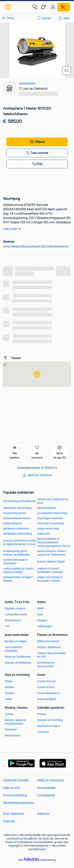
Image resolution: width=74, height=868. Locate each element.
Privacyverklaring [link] (15, 795)
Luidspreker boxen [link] (16, 614)
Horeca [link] (42, 714)
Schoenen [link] (11, 729)
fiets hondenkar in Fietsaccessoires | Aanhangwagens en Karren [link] (54, 542)
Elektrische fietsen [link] (48, 641)
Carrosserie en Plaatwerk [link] (14, 649)
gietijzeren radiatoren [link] (16, 528)
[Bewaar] (67, 71)
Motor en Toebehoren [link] (18, 657)
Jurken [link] (9, 714)
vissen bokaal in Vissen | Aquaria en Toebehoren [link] (52, 553)
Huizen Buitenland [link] (48, 693)
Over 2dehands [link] (14, 814)
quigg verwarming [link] (48, 528)
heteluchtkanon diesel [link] (16, 518)
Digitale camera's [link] (15, 608)
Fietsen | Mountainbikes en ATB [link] (52, 655)
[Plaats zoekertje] (64, 7)
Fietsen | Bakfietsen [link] (49, 647)
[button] (44, 7)
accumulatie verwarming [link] (52, 513)
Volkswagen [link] (45, 626)
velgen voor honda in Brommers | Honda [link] (50, 579)
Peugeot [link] (42, 620)
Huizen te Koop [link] (46, 681)
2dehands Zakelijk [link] (16, 780)
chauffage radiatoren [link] (50, 518)
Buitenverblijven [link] (47, 699)
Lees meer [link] (13, 229)
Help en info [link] (12, 788)
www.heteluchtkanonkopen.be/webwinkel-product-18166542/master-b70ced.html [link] (37, 246)
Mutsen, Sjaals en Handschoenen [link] (15, 722)
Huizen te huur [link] (46, 687)
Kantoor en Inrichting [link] (50, 720)
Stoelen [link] (9, 693)
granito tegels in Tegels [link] (51, 562)
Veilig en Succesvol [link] (51, 780)
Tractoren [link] (43, 732)
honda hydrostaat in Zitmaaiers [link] (16, 562)
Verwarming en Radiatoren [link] (20, 501)
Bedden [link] (9, 687)
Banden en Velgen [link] (16, 641)
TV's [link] (7, 626)
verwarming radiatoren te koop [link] (53, 501)
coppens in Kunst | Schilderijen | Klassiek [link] (50, 570)
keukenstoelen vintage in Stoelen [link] (18, 579)
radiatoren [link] (44, 534)
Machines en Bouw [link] (49, 726)
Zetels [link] (8, 681)
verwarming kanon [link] (15, 513)
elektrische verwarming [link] (17, 508)
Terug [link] (10, 18)
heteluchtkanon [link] (47, 508)
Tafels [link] (8, 699)
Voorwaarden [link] (46, 788)
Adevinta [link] (43, 814)
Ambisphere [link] (27, 83)
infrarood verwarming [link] (50, 523)
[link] (8, 7)
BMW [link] (40, 608)
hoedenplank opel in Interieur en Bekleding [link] (16, 553)
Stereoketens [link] (13, 620)
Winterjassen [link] (13, 735)
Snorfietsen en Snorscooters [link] (46, 664)
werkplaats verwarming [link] (18, 534)
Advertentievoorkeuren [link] (19, 803)
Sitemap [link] (9, 821)
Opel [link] (40, 614)
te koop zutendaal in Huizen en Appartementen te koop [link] (20, 542)
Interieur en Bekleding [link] (18, 663)
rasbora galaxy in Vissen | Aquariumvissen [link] (19, 570)
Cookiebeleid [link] (46, 795)
